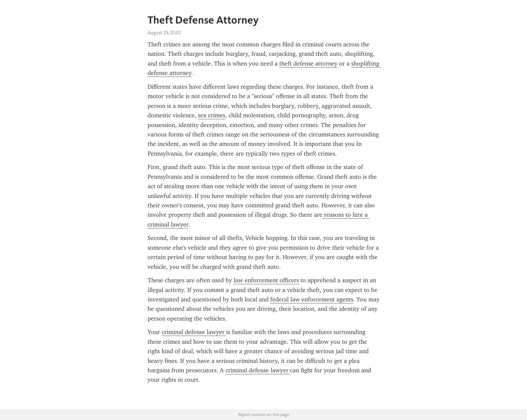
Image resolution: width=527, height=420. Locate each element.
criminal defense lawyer (194, 332)
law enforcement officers (266, 280)
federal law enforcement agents (312, 299)
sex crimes (212, 115)
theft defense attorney (308, 64)
